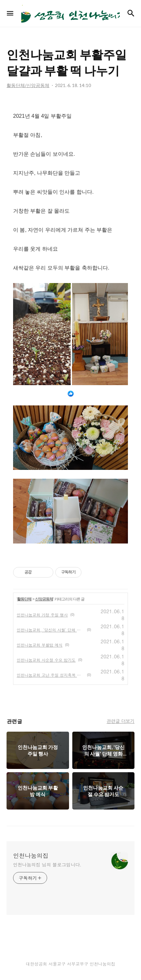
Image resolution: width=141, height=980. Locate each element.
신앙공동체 (44, 599)
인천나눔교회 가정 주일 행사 (42, 615)
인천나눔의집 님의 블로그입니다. (47, 864)
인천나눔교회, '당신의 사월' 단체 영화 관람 (51, 630)
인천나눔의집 (31, 856)
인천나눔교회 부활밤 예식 (40, 645)
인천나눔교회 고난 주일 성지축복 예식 (51, 675)
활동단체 (24, 599)
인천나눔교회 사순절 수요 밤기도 (46, 660)
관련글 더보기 (121, 721)
